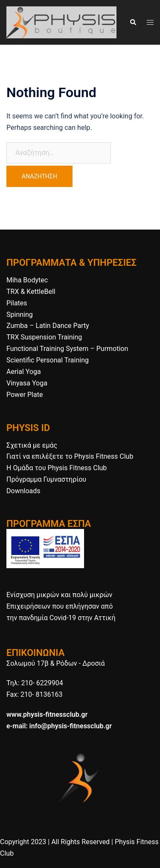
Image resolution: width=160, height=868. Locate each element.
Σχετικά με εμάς (32, 445)
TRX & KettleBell (31, 292)
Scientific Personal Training (48, 360)
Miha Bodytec (27, 280)
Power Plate (25, 395)
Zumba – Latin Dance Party (48, 326)
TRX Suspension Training (44, 337)
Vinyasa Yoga (27, 383)
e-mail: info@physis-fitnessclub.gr (59, 726)
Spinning (20, 315)
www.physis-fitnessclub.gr (47, 714)
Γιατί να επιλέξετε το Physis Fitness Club (70, 456)
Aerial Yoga (24, 372)
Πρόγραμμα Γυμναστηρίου (46, 479)
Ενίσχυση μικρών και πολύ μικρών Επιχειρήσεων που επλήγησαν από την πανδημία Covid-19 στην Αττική (61, 606)
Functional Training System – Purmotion (67, 349)
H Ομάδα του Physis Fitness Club (57, 468)
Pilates (17, 303)
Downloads (23, 491)
